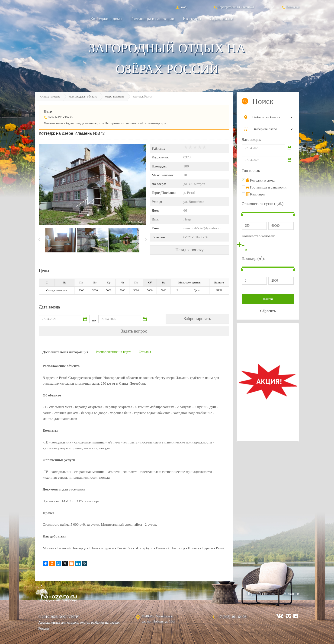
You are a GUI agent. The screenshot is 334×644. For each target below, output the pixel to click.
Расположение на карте (114, 352)
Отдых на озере (50, 96)
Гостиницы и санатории (152, 19)
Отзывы (145, 352)
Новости (291, 593)
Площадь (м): (253, 258)
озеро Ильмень (115, 96)
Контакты (290, 7)
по (94, 320)
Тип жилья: (251, 171)
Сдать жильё (222, 19)
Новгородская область (83, 96)
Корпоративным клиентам (234, 7)
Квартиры (192, 19)
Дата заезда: (251, 140)
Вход (181, 7)
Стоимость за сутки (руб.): (263, 204)
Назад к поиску (189, 250)
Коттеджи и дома (106, 19)
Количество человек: (258, 236)
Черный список (260, 593)
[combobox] (272, 117)
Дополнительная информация (65, 352)
